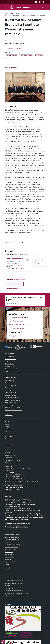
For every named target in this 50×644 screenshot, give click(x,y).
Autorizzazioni (9, 390)
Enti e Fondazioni (9, 366)
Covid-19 (7, 431)
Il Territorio (8, 453)
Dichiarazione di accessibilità (12, 537)
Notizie (17, 13)
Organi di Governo (10, 356)
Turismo (7, 412)
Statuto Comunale (10, 554)
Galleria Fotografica (10, 455)
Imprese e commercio (10, 403)
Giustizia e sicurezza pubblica (12, 400)
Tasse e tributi (9, 434)
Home (7, 13)
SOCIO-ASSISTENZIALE (15, 259)
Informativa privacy (10, 557)
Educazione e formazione (11, 398)
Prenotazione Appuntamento (12, 544)
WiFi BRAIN (8, 598)
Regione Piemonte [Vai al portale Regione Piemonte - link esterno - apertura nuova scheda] (9, 2)
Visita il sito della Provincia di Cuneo (14, 583)
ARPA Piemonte (9, 588)
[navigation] (3, 7)
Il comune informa (10, 436)
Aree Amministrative (10, 359)
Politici (7, 371)
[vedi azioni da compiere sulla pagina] (18, 49)
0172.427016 (11, 473)
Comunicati (8, 426)
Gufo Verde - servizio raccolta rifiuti (14, 591)
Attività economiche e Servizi (12, 460)
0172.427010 (11, 471)
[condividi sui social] (9, 49)
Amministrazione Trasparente (13, 535)
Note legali (8, 559)
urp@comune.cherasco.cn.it (16, 480)
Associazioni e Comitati (11, 463)
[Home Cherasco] (19, 7)
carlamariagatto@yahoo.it (15, 525)
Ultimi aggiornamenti (10, 567)
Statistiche (8, 569)
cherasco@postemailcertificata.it (17, 478)
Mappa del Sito (9, 572)
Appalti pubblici (9, 388)
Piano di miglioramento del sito (13, 540)
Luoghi (7, 450)
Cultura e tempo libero (11, 395)
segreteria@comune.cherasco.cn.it (16, 269)
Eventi (7, 448)
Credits (7, 564)
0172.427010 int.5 (19, 265)
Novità (12, 13)
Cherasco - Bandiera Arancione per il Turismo (16, 593)
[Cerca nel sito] (43, 7)
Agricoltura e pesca (10, 380)
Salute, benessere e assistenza (13, 407)
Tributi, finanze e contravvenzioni (13, 410)
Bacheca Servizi (9, 552)
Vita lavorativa (9, 415)
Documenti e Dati (9, 364)
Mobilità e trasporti (10, 405)
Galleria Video (9, 458)
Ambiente (8, 383)
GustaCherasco (9, 596)
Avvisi (7, 439)
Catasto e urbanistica (10, 393)
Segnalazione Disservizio (11, 547)
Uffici (6, 361)
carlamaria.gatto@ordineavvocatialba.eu (18, 527)
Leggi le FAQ (8, 542)
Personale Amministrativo (12, 369)
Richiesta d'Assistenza (11, 549)
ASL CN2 (7, 586)
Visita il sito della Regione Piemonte (14, 581)
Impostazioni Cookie (10, 562)
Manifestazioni (9, 429)
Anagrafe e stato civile (11, 385)
